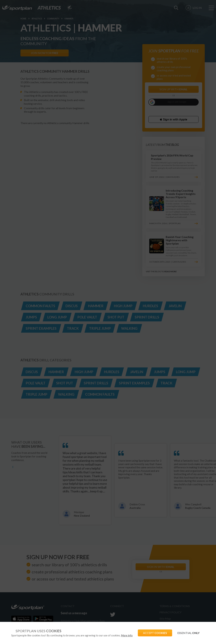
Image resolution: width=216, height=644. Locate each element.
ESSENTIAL (188, 633)
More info (127, 635)
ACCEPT (155, 633)
